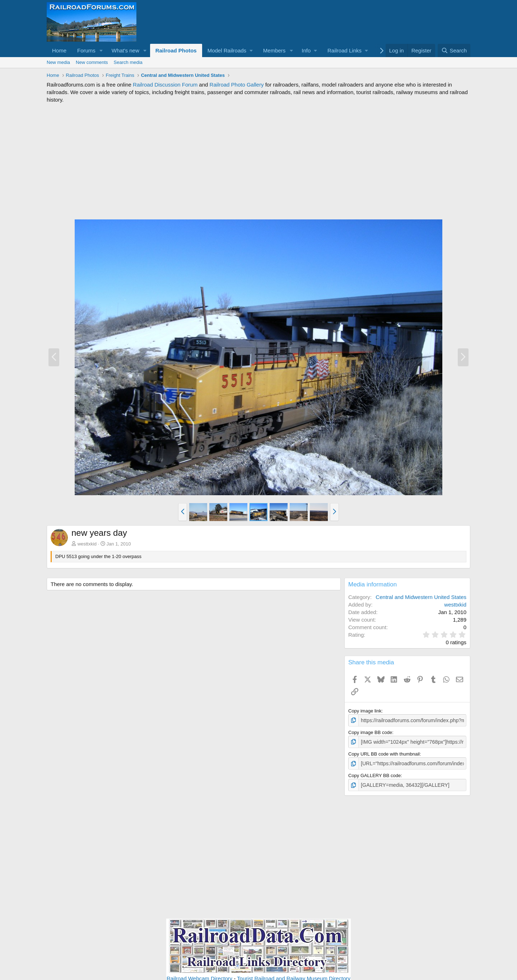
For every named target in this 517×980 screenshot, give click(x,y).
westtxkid (87, 544)
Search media (128, 62)
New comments (92, 62)
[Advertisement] (258, 161)
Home (59, 50)
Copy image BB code (370, 732)
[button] (101, 50)
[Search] (454, 50)
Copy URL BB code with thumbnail (384, 753)
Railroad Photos (176, 50)
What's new (125, 50)
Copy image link (365, 711)
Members (274, 50)
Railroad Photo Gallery (237, 85)
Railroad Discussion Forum (165, 85)
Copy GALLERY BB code (374, 774)
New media (58, 62)
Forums (86, 50)
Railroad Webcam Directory (199, 976)
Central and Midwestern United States (421, 597)
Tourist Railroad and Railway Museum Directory (294, 976)
